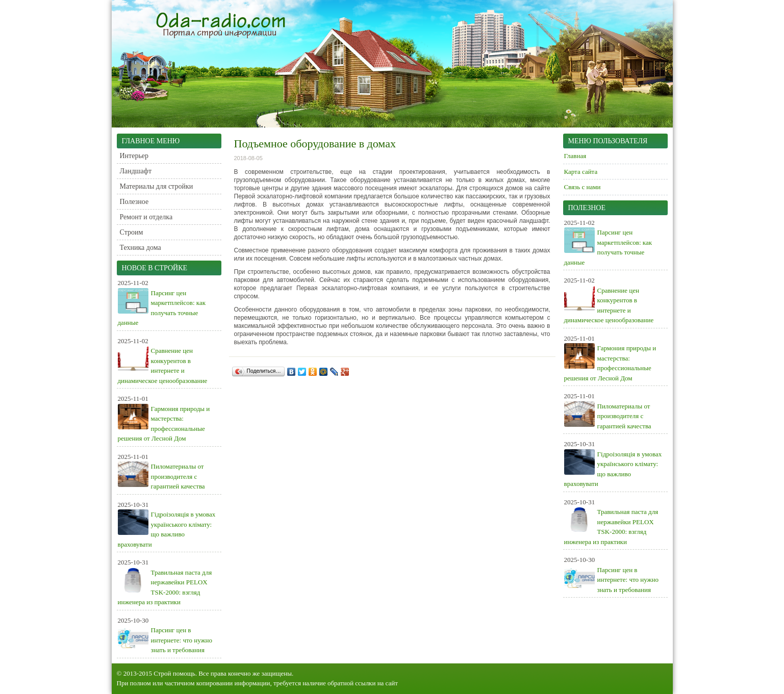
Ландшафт (136, 171)
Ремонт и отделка (146, 217)
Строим (132, 232)
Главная (575, 156)
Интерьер (134, 156)
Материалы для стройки (157, 186)
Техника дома (141, 248)
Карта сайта (581, 172)
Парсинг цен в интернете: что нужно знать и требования (182, 640)
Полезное (134, 202)
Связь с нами (583, 187)
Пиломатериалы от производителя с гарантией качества (178, 476)
